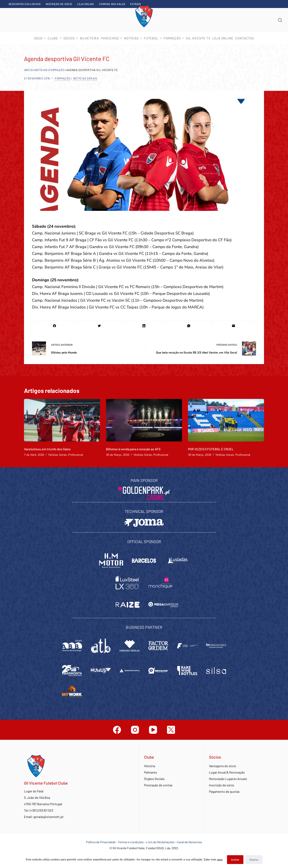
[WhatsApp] (189, 326)
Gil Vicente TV (198, 38)
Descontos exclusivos (25, 4)
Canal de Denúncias (189, 842)
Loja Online (85, 4)
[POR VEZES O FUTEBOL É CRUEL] (226, 420)
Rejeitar (254, 860)
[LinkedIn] (144, 326)
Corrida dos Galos (112, 4)
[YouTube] (153, 730)
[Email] (233, 326)
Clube (55, 38)
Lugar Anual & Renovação (227, 772)
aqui (220, 859)
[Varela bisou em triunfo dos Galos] (62, 420)
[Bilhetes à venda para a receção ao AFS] (144, 420)
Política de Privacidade (101, 842)
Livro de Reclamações (160, 842)
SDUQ (40, 38)
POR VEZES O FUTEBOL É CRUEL (211, 449)
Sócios (71, 38)
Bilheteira (89, 38)
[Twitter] (99, 326)
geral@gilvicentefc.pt (48, 817)
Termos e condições (131, 842)
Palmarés (150, 772)
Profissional (76, 455)
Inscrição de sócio (59, 4)
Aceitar (235, 860)
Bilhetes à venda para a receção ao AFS (133, 449)
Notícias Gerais (85, 78)
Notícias (133, 38)
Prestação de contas (158, 785)
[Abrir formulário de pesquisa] (280, 20)
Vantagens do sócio (223, 766)
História (149, 766)
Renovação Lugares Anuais (228, 779)
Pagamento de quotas (224, 791)
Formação (57, 70)
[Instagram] (135, 730)
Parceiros (112, 38)
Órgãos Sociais (154, 779)
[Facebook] (55, 326)
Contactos (244, 38)
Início (28, 70)
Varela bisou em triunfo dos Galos (47, 449)
